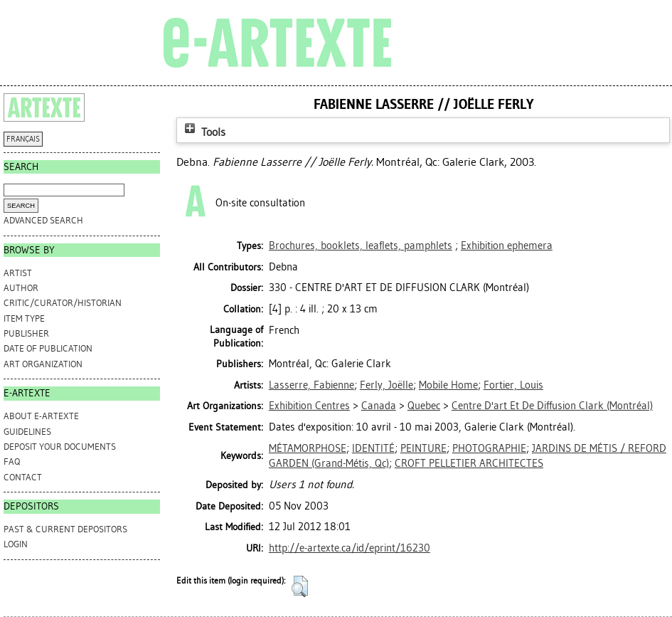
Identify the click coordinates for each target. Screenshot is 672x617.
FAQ (12, 462)
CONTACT (23, 477)
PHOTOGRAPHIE (489, 448)
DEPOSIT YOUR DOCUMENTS (60, 447)
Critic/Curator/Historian (63, 303)
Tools (203, 132)
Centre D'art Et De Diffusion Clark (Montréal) (552, 406)
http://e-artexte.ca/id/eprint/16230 (350, 548)
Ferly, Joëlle (386, 385)
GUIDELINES (27, 432)
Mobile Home (448, 385)
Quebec (424, 406)
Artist (18, 273)
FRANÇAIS (23, 139)
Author (21, 288)
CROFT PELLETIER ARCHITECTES (469, 463)
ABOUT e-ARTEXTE (41, 416)
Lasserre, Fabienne (311, 385)
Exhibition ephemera (507, 246)
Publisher (26, 333)
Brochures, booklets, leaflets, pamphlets (361, 246)
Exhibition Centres (309, 406)
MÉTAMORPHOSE (308, 448)
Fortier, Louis (513, 385)
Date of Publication (48, 348)
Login (16, 544)
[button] (300, 586)
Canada (379, 406)
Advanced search (43, 220)
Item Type (24, 318)
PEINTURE (423, 448)
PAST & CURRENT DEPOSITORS (65, 529)
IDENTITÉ (373, 448)
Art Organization (43, 364)
